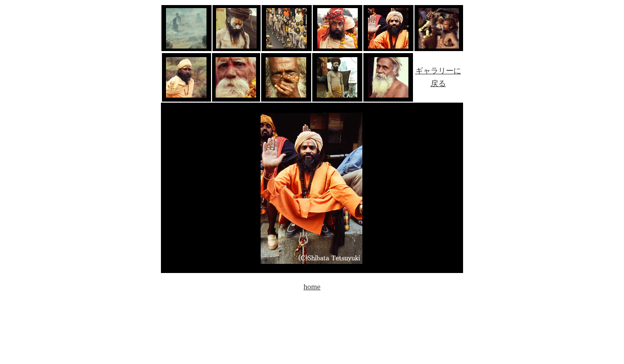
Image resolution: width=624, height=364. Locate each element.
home (312, 287)
